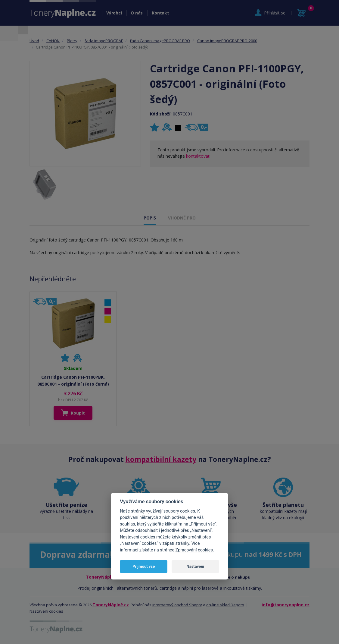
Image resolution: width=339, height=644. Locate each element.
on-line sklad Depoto (225, 605)
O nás (137, 13)
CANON (53, 41)
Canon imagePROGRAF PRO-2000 (227, 41)
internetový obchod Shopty (177, 605)
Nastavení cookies (46, 611)
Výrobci (114, 13)
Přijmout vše (144, 566)
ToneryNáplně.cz (111, 605)
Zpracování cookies (194, 550)
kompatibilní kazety (161, 459)
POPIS (150, 218)
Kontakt (160, 13)
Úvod (34, 41)
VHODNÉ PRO (182, 218)
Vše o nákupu (237, 577)
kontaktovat (198, 156)
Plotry (72, 41)
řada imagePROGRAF (104, 41)
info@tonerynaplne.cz (286, 605)
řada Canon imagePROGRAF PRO (160, 41)
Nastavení (195, 566)
